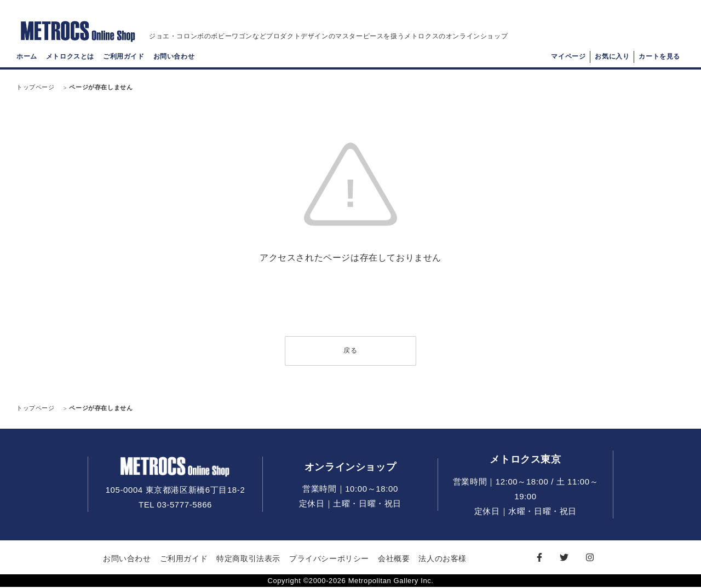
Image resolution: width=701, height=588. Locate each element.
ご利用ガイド (124, 58)
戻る (350, 351)
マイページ (568, 58)
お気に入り (612, 58)
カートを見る (659, 58)
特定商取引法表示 (248, 559)
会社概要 (394, 559)
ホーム (27, 58)
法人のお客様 (443, 559)
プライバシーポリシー (329, 559)
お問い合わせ (174, 58)
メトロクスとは (70, 58)
